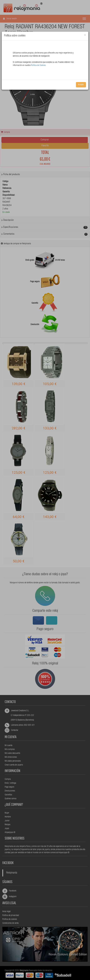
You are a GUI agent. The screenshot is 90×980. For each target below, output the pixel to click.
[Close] (85, 35)
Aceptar (81, 85)
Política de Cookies (38, 65)
